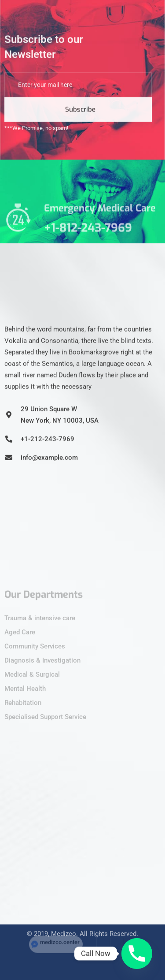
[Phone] (137, 954)
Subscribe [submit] (80, 117)
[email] (78, 92)
